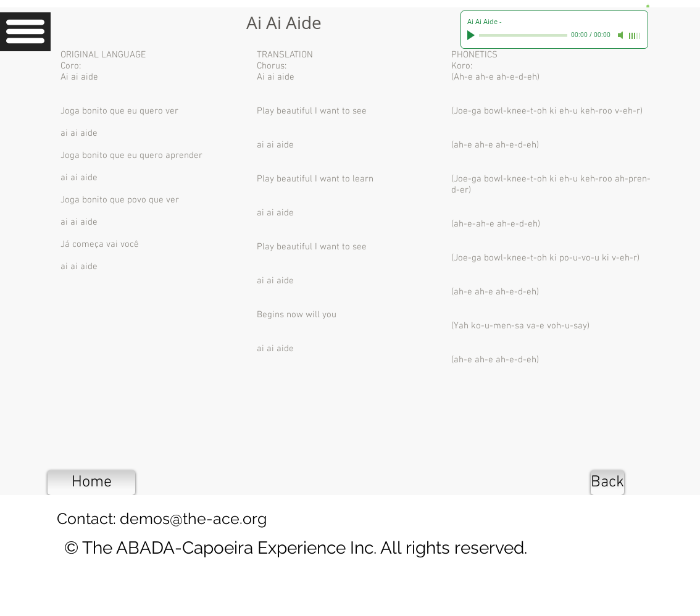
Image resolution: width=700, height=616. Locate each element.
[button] (26, 32)
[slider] (635, 36)
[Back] (607, 483)
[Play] (472, 35)
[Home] (91, 483)
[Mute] (622, 35)
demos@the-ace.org (193, 518)
